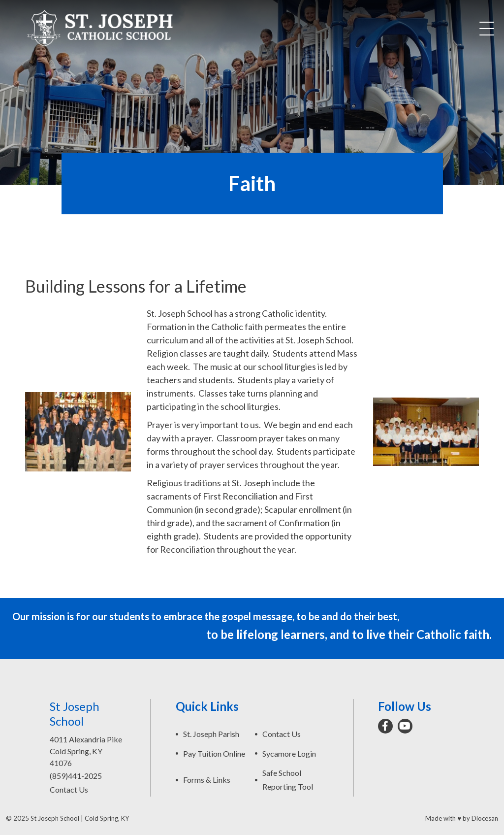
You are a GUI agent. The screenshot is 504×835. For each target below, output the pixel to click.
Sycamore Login (289, 753)
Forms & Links (207, 780)
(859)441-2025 (76, 776)
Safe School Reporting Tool (288, 780)
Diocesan (485, 818)
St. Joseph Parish (211, 734)
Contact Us (69, 789)
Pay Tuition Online (214, 753)
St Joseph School (55, 818)
